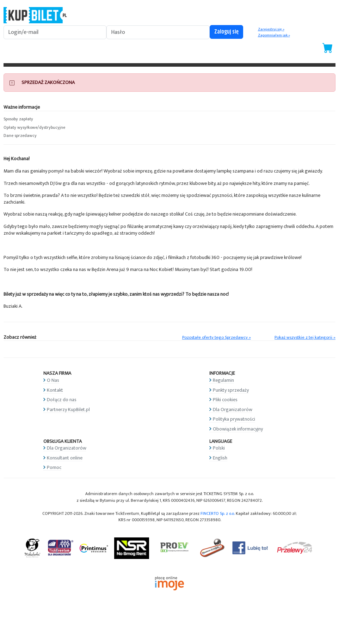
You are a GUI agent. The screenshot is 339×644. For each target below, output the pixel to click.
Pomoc (54, 467)
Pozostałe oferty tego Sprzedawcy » (217, 338)
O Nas (53, 380)
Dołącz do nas (62, 400)
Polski (219, 448)
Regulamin (223, 380)
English (220, 458)
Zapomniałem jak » (274, 35)
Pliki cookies (225, 400)
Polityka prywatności (234, 419)
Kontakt (55, 390)
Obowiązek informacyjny (238, 429)
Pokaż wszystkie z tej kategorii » (305, 338)
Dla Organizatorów (233, 410)
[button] (42, 119)
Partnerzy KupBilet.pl (68, 410)
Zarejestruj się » (271, 29)
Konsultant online (65, 458)
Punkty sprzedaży (231, 390)
